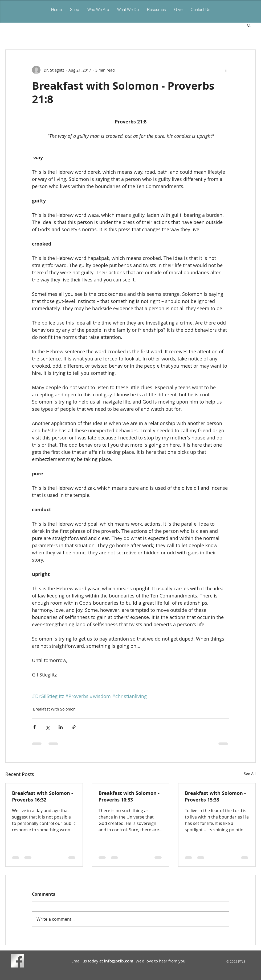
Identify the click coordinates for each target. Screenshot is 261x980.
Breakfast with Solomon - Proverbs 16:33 (129, 796)
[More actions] (226, 70)
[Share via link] (74, 727)
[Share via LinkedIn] (61, 727)
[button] (128, 9)
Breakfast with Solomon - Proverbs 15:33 (215, 796)
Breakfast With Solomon (54, 709)
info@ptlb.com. (119, 961)
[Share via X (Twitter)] (48, 727)
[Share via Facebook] (34, 727)
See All (250, 773)
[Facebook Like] (36, 962)
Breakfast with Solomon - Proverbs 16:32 (42, 796)
